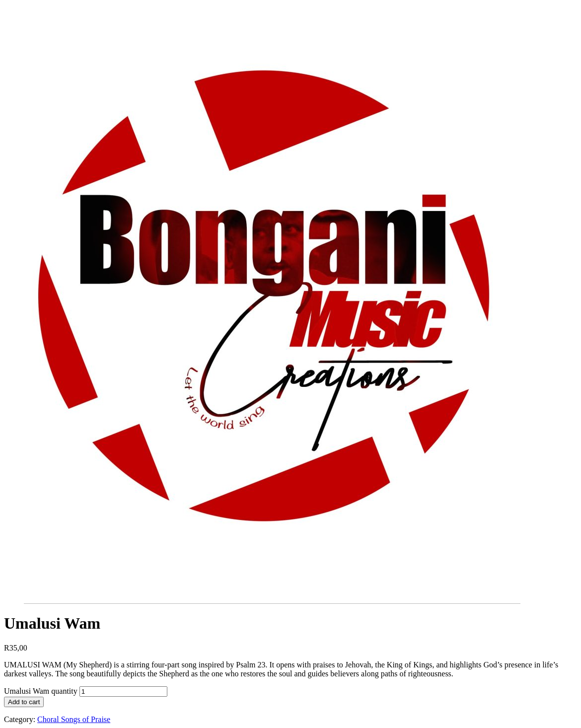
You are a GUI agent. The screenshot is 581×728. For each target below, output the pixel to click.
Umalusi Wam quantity (41, 691)
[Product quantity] (123, 692)
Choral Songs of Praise (74, 719)
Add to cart (24, 702)
